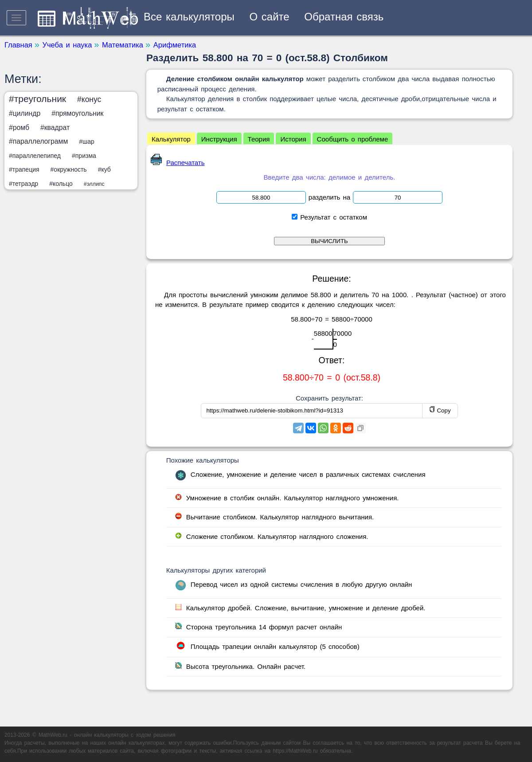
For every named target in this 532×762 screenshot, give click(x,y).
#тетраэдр (23, 184)
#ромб (19, 128)
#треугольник (37, 99)
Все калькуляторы (189, 17)
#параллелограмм (38, 141)
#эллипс (94, 184)
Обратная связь (344, 17)
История (293, 139)
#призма (84, 156)
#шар (87, 141)
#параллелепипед (35, 156)
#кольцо (61, 184)
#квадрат (55, 128)
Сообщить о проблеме (353, 139)
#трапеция (24, 169)
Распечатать (178, 163)
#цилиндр (25, 113)
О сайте (270, 17)
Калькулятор (171, 139)
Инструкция (219, 139)
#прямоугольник (77, 113)
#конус (89, 99)
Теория (259, 139)
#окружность (69, 169)
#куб (104, 169)
